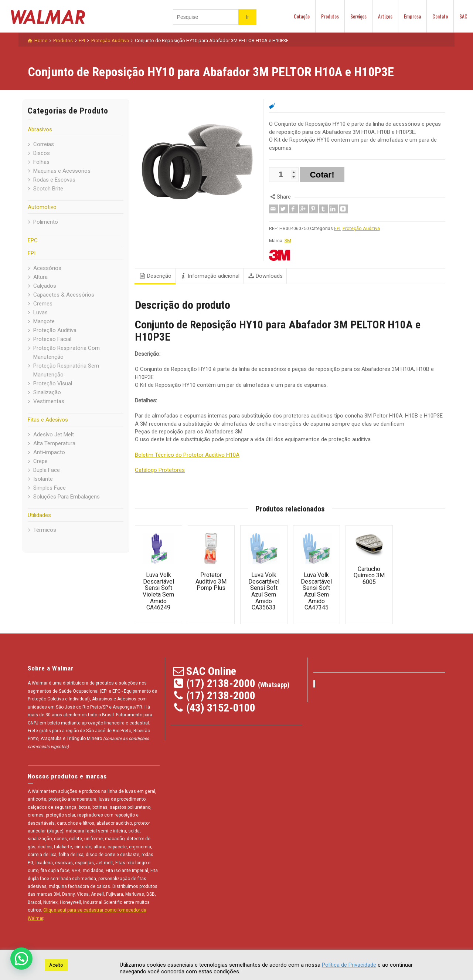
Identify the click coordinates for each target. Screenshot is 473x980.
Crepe (40, 461)
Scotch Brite (48, 189)
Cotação (302, 16)
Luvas (40, 312)
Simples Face (50, 488)
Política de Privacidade (349, 965)
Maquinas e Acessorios (62, 171)
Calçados (45, 286)
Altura (40, 277)
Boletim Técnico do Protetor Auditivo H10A (187, 455)
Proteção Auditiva (55, 330)
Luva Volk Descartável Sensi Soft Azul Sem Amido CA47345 (316, 591)
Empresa (412, 16)
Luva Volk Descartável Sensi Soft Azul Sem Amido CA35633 (264, 591)
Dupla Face (47, 470)
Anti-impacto (49, 452)
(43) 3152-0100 (221, 708)
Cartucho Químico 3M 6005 (369, 575)
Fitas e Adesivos (48, 420)
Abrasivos (40, 129)
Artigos (385, 16)
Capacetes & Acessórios (64, 295)
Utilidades (39, 515)
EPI (32, 253)
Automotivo (42, 207)
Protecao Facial (52, 339)
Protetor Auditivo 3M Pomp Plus (211, 581)
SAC (463, 16)
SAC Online (211, 671)
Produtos (330, 16)
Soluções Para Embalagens (67, 497)
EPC (33, 240)
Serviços (358, 16)
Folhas (41, 162)
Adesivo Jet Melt (54, 435)
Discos (42, 153)
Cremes (43, 304)
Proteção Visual (53, 383)
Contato (440, 16)
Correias (44, 144)
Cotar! (322, 175)
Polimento (46, 222)
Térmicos (45, 530)
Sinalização (47, 392)
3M (288, 241)
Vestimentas (49, 401)
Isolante (43, 479)
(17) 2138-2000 (221, 683)
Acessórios (47, 268)
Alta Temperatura (54, 443)
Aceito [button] (56, 965)
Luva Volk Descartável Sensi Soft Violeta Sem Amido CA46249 (158, 591)
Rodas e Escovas (54, 180)
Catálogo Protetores (160, 470)
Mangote (44, 321)
